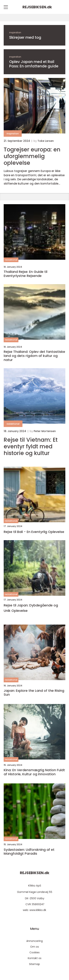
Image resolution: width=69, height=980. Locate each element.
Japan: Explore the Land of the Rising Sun (34, 693)
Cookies (34, 952)
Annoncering (34, 941)
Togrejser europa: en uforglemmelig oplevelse (32, 156)
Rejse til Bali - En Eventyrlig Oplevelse (34, 532)
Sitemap (34, 964)
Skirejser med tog (25, 37)
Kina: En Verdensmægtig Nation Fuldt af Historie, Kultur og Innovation (34, 772)
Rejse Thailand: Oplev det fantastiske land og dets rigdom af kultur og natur (34, 356)
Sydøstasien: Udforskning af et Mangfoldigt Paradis (29, 852)
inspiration (15, 32)
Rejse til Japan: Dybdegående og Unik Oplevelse (31, 608)
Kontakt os (35, 958)
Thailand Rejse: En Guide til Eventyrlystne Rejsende (25, 274)
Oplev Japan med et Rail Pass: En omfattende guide (34, 64)
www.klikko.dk (38, 910)
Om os (34, 947)
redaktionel (11, 260)
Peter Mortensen (45, 431)
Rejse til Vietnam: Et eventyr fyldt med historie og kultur (31, 446)
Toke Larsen (46, 141)
